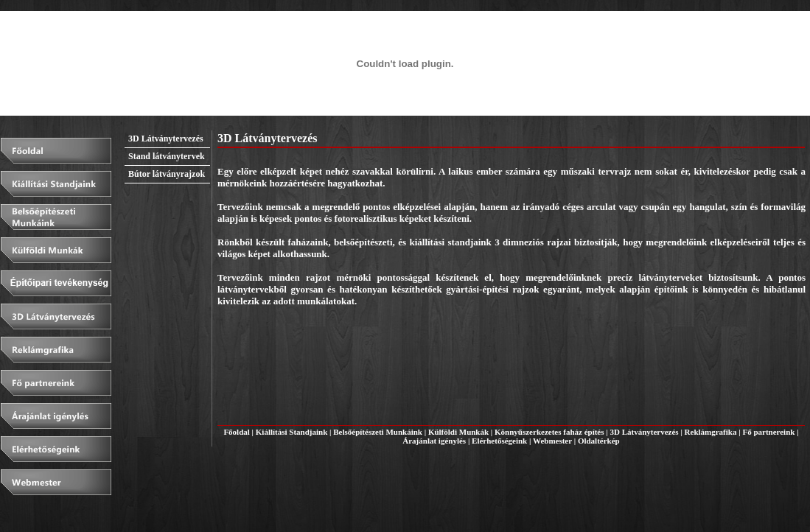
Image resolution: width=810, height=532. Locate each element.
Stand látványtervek (167, 156)
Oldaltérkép (599, 441)
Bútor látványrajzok (167, 174)
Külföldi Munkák (458, 432)
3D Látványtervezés (644, 432)
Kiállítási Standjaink (292, 432)
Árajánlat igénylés (434, 441)
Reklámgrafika (711, 432)
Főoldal (236, 432)
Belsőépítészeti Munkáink (378, 432)
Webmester (552, 441)
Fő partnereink (768, 432)
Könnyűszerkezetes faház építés (549, 432)
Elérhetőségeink (499, 441)
